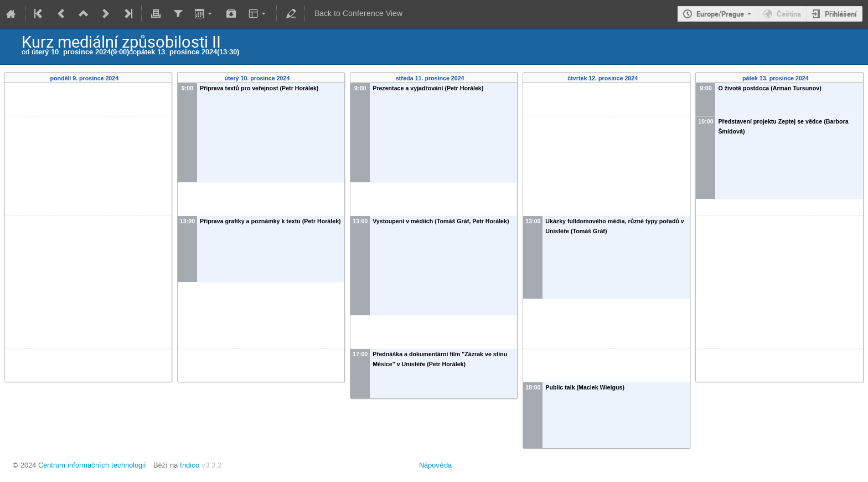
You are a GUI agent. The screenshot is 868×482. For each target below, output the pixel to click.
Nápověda (435, 465)
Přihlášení (841, 14)
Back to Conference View (358, 14)
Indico (190, 465)
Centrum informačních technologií (92, 465)
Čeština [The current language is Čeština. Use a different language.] (789, 14)
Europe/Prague (720, 14)
